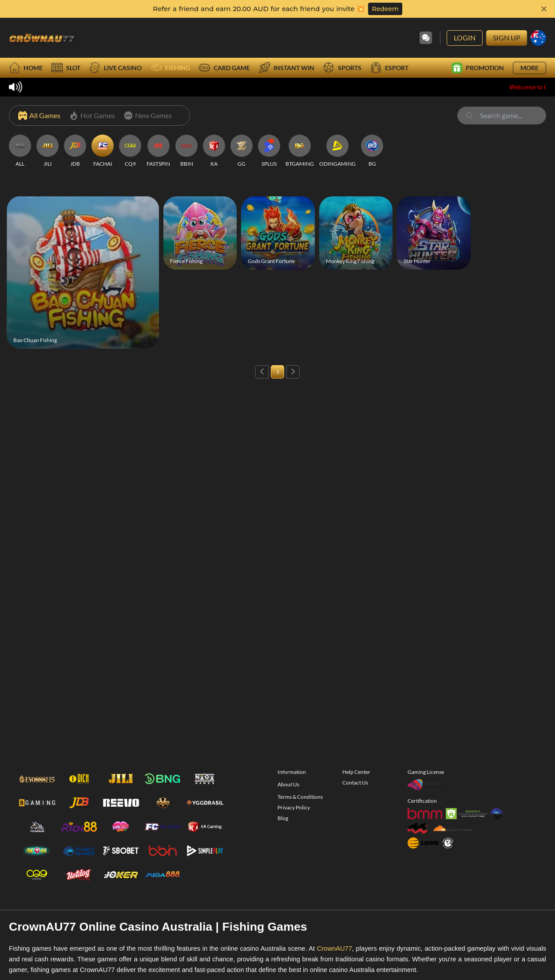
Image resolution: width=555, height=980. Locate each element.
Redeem (385, 9)
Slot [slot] (66, 68)
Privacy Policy (294, 822)
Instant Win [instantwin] (287, 68)
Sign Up (507, 38)
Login (465, 38)
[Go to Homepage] (42, 38)
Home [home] (26, 68)
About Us (288, 799)
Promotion (478, 68)
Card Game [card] (224, 68)
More (529, 68)
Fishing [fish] (170, 68)
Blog (283, 833)
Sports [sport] (342, 68)
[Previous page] (262, 372)
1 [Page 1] (278, 372)
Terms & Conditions (300, 811)
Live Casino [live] (115, 68)
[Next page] (293, 372)
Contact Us (355, 797)
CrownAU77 (335, 963)
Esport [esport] (389, 68)
